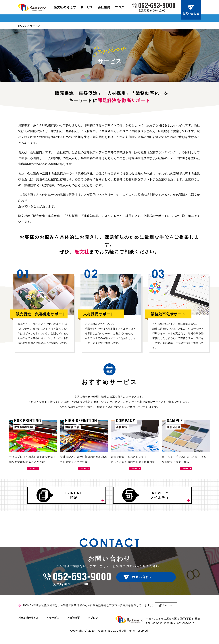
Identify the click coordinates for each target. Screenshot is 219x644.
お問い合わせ (191, 14)
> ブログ (93, 623)
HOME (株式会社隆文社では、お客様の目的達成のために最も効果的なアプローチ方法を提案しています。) (88, 611)
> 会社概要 (74, 623)
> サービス (53, 623)
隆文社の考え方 (65, 7)
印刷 (77, 499)
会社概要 (104, 7)
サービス (87, 7)
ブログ (120, 7)
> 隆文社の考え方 (28, 623)
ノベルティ (163, 499)
